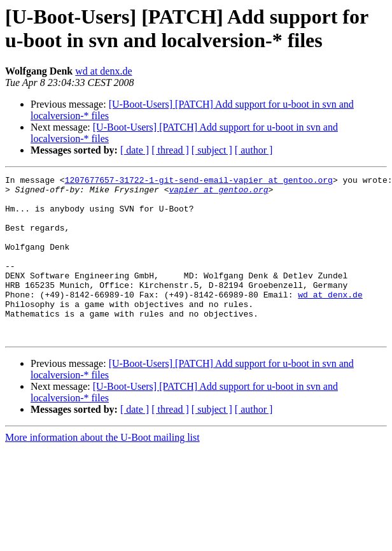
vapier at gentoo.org (218, 193)
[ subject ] (212, 150)
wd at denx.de (103, 71)
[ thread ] (170, 150)
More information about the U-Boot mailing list (102, 470)
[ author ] (254, 150)
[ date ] (135, 150)
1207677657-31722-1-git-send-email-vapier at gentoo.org (199, 182)
